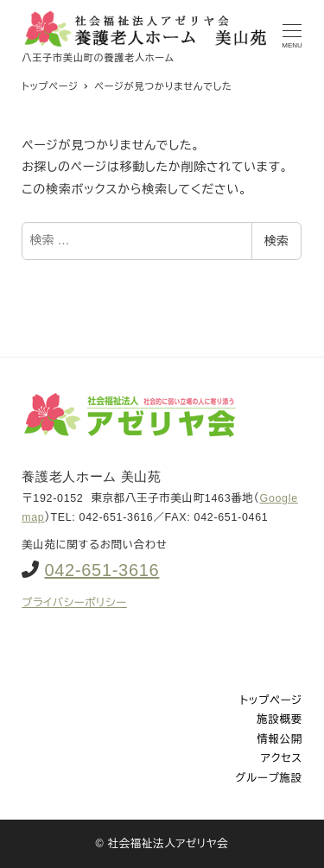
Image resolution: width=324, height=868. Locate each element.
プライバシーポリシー (74, 603)
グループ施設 (268, 778)
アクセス (282, 758)
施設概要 (280, 719)
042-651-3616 (102, 570)
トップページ (271, 700)
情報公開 (280, 739)
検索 (276, 241)
